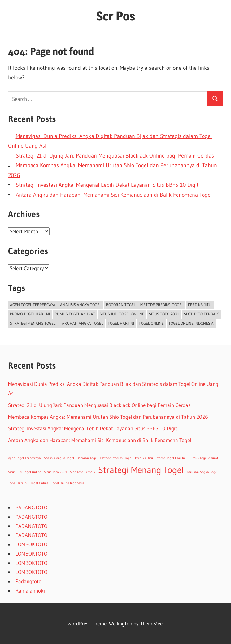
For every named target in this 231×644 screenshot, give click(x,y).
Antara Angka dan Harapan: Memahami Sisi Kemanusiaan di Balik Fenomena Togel (114, 195)
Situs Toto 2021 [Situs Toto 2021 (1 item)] (164, 314)
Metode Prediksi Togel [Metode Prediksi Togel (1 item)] (162, 305)
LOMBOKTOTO (31, 544)
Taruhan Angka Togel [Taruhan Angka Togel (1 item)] (82, 323)
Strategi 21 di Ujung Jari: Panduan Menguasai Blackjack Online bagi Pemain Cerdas (115, 156)
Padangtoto (28, 581)
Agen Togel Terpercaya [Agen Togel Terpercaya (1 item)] (33, 305)
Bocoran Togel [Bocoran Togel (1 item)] (121, 305)
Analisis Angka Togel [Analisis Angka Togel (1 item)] (81, 305)
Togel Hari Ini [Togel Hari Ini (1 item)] (121, 323)
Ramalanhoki (30, 590)
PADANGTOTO (31, 507)
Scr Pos (116, 16)
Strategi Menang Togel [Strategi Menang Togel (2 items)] (33, 323)
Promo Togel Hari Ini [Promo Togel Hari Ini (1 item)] (30, 314)
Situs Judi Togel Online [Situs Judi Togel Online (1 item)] (122, 314)
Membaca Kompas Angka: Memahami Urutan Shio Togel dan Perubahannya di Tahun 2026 (108, 417)
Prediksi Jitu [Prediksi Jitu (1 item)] (200, 305)
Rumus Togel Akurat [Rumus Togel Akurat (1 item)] (75, 314)
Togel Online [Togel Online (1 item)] (151, 323)
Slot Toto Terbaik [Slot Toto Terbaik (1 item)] (201, 314)
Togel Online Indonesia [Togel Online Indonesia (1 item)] (191, 323)
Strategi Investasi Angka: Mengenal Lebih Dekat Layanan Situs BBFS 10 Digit (107, 185)
